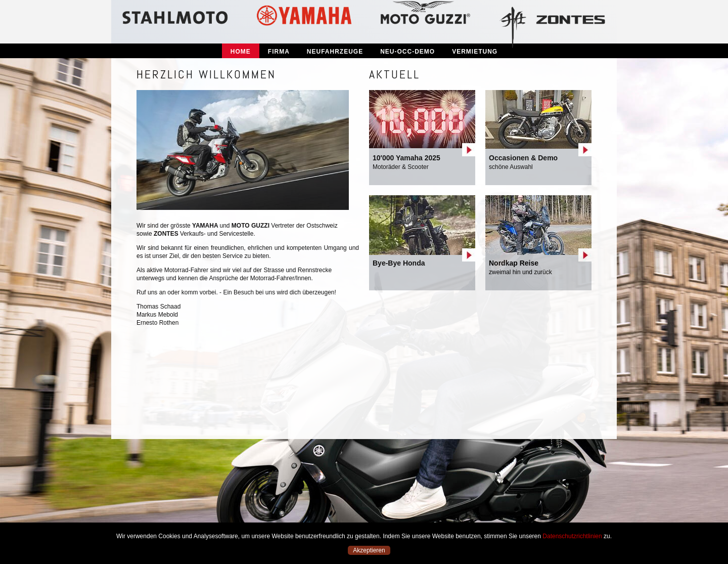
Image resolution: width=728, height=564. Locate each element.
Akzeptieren (369, 550)
